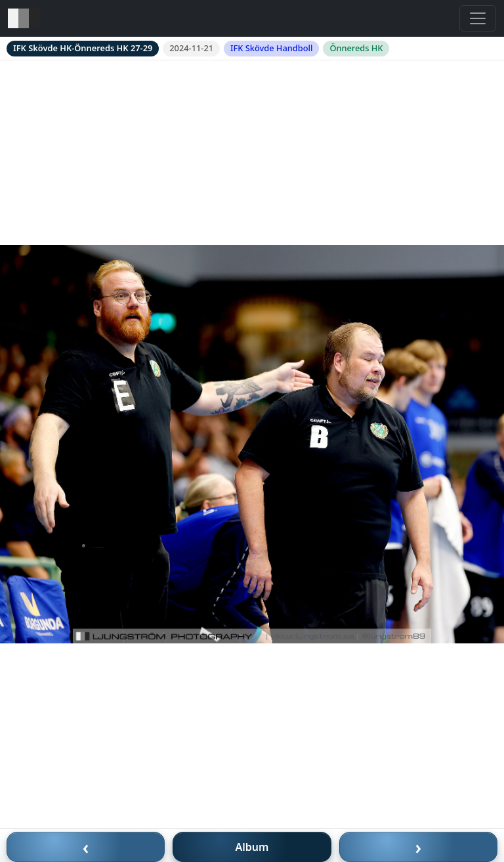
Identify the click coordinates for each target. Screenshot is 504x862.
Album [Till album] (252, 847)
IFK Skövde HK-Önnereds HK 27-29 (83, 48)
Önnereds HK (356, 48)
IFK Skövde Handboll (271, 48)
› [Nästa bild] (419, 847)
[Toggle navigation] (478, 18)
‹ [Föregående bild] (86, 847)
